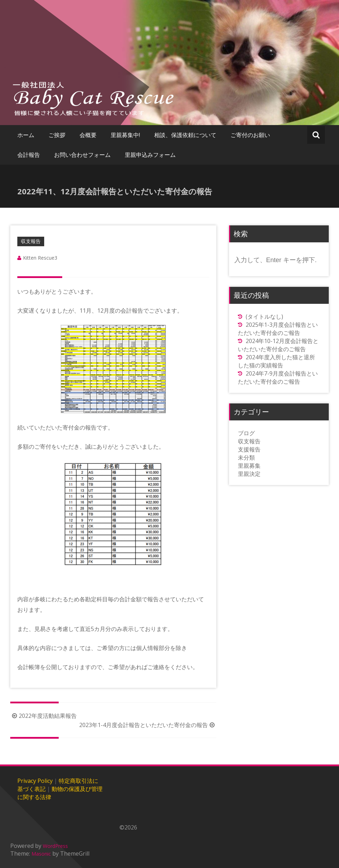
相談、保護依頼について (185, 135)
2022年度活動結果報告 (43, 716)
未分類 (246, 457)
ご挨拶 (57, 135)
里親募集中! (125, 135)
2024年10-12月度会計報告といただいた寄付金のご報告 (278, 345)
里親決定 (249, 474)
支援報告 (249, 449)
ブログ (246, 433)
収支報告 (31, 241)
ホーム (26, 135)
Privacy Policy (35, 781)
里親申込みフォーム (150, 155)
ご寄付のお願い (250, 135)
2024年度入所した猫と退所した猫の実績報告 (276, 361)
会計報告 (29, 155)
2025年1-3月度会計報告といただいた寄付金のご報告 (278, 329)
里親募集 (249, 466)
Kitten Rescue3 (40, 258)
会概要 (88, 135)
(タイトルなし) (264, 317)
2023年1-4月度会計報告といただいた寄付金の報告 (148, 725)
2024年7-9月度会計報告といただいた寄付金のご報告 (278, 377)
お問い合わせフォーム (82, 155)
